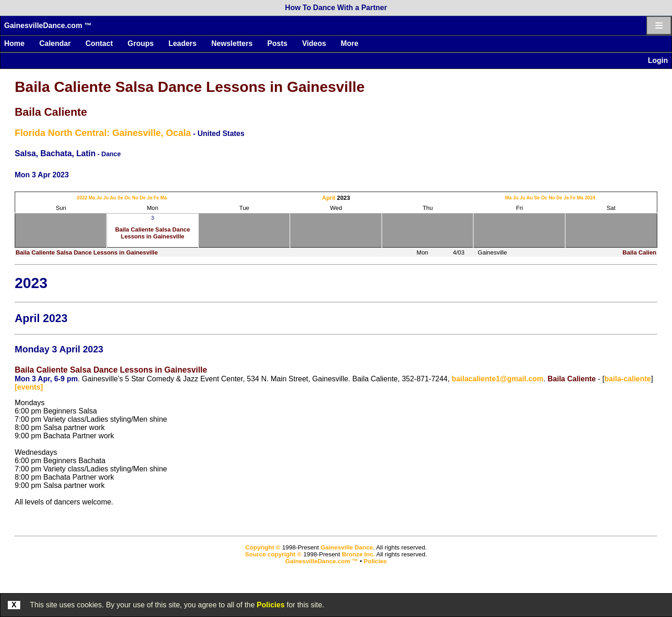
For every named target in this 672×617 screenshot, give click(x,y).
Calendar (55, 43)
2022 (82, 198)
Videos (314, 43)
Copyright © (262, 547)
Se (120, 198)
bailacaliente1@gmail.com (498, 379)
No (135, 198)
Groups (140, 43)
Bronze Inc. (359, 554)
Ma (92, 198)
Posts (278, 43)
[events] (29, 387)
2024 (590, 198)
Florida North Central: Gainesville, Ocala (103, 133)
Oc (128, 198)
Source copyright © (273, 554)
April (328, 198)
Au (113, 198)
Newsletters (232, 43)
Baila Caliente (51, 112)
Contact (99, 43)
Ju (99, 198)
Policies (271, 605)
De (143, 198)
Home (14, 43)
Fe (156, 198)
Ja (150, 198)
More (349, 43)
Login (658, 60)
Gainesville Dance (347, 547)
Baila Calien (639, 252)
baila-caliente (628, 379)
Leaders (182, 43)
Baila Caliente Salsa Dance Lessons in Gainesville (190, 87)
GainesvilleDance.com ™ (48, 25)
